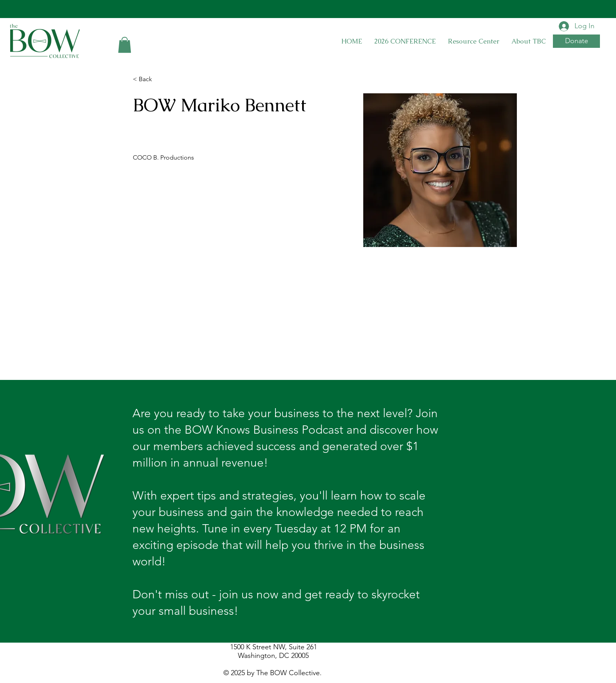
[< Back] (148, 79)
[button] (125, 45)
